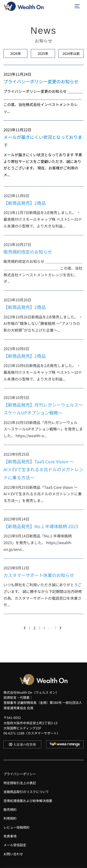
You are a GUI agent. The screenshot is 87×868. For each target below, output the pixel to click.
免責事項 (10, 836)
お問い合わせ (13, 854)
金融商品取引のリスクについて (26, 792)
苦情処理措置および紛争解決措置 (28, 801)
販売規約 (10, 809)
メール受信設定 (15, 845)
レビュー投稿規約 (16, 827)
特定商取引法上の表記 (20, 783)
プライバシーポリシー (20, 774)
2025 (43, 53)
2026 (16, 53)
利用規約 (10, 818)
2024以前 (71, 53)
